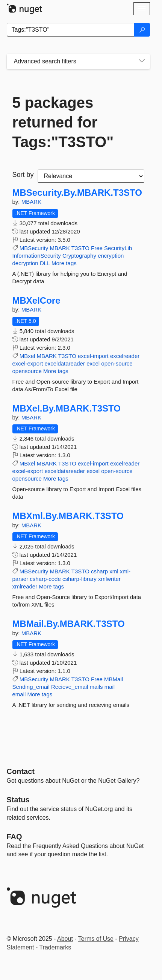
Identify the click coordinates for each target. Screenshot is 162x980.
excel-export (28, 363)
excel (93, 363)
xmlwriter (109, 579)
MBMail (114, 679)
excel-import (93, 356)
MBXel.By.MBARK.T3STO (67, 409)
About (65, 939)
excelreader (125, 356)
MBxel (27, 356)
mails (96, 687)
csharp (99, 571)
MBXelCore (36, 301)
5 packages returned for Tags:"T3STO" (63, 122)
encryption (111, 256)
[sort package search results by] (91, 176)
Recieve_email (70, 687)
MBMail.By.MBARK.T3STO (69, 624)
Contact (21, 771)
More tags (64, 263)
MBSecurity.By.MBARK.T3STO (77, 193)
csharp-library (79, 579)
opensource (27, 371)
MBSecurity (34, 248)
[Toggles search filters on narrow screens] (142, 61)
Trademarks (55, 947)
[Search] (142, 30)
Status (18, 800)
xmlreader (25, 586)
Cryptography (79, 256)
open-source (117, 363)
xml (114, 571)
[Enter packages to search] (71, 30)
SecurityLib (118, 248)
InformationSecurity (37, 256)
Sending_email (31, 687)
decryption (25, 263)
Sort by (23, 175)
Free (97, 248)
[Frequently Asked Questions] (14, 837)
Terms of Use (96, 939)
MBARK (31, 202)
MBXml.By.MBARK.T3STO (68, 516)
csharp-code (45, 579)
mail (110, 687)
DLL (45, 263)
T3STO (80, 248)
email (19, 694)
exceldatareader (65, 363)
